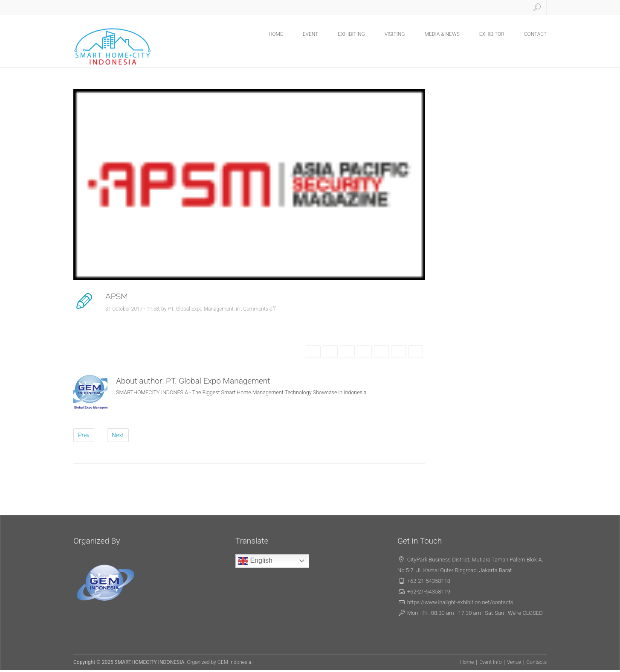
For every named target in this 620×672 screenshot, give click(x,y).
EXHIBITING (351, 34)
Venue (514, 662)
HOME (276, 34)
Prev (84, 435)
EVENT (311, 34)
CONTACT (535, 34)
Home (467, 662)
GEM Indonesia (235, 662)
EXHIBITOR (492, 34)
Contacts (536, 662)
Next (118, 435)
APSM (117, 296)
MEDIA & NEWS (442, 34)
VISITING (395, 34)
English (255, 561)
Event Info (490, 662)
